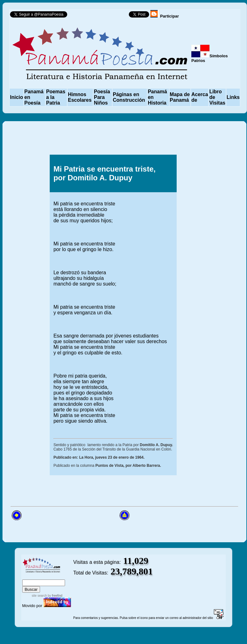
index (28, 577)
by (55, 596)
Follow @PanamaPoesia (100, 16)
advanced (63, 577)
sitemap (43, 577)
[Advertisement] (207, 221)
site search (39, 596)
